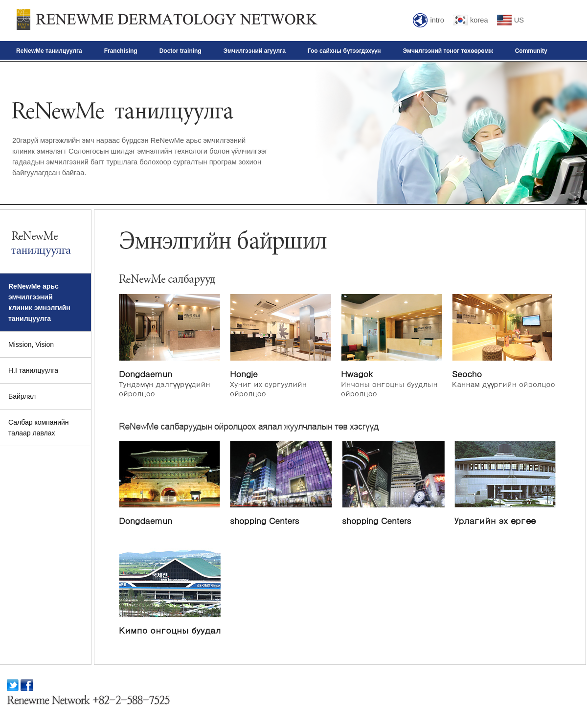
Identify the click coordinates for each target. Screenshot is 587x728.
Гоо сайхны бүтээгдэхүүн (344, 51)
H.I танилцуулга (33, 370)
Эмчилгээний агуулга (255, 51)
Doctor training (181, 51)
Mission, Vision (31, 344)
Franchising (121, 51)
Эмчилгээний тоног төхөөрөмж (448, 51)
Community (531, 51)
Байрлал (22, 396)
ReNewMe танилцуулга (49, 51)
